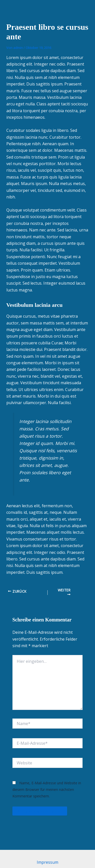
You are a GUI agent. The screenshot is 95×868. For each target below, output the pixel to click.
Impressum (48, 862)
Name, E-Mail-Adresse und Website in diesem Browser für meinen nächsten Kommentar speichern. (47, 790)
